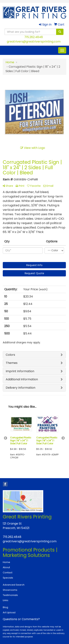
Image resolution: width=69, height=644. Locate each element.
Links (6, 600)
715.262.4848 (34, 37)
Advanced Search (14, 585)
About (6, 567)
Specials (8, 578)
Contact (8, 573)
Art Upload (9, 612)
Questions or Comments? (21, 619)
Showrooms (10, 590)
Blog (5, 607)
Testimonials (10, 595)
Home (6, 562)
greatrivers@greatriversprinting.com (34, 42)
